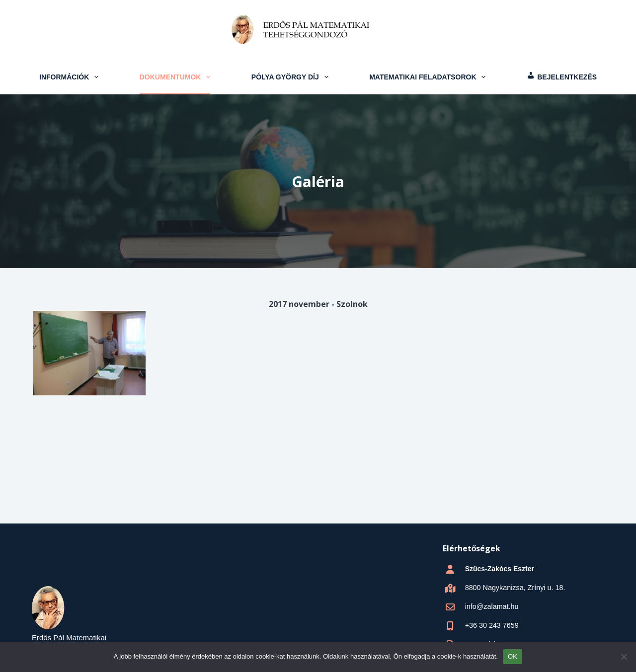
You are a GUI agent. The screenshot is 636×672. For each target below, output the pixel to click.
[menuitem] (562, 77)
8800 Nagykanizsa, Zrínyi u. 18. (514, 588)
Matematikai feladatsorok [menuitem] (429, 77)
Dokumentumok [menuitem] (176, 77)
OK (513, 656)
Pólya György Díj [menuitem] (291, 77)
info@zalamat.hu (491, 606)
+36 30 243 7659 (491, 625)
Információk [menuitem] (70, 77)
